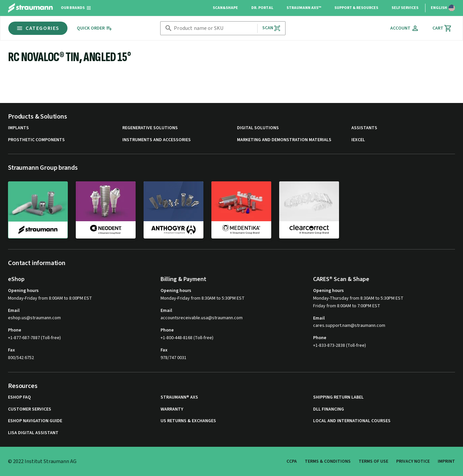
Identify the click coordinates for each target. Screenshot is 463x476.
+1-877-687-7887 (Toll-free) (34, 338)
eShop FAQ (19, 397)
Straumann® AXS (179, 397)
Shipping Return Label (338, 397)
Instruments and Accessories (157, 140)
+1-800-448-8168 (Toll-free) (187, 338)
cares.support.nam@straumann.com (349, 326)
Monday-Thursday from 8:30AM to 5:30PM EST (358, 298)
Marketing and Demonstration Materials (284, 140)
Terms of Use (373, 461)
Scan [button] (272, 28)
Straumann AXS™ (304, 8)
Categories (38, 28)
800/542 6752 (21, 358)
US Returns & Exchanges (188, 421)
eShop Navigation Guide (35, 421)
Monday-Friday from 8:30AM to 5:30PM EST (203, 298)
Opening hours (23, 291)
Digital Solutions (258, 128)
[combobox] (214, 28)
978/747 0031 (174, 358)
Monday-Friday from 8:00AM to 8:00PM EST (50, 298)
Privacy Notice (413, 461)
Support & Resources (356, 8)
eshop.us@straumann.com (34, 318)
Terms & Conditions (328, 461)
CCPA (292, 461)
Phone (15, 330)
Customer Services (30, 409)
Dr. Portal (262, 8)
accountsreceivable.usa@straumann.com (202, 318)
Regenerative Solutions (150, 128)
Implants (18, 128)
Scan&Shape (225, 8)
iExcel (358, 140)
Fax (11, 350)
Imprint (446, 461)
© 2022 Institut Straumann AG (42, 461)
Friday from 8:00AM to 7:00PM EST (347, 306)
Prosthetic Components (36, 140)
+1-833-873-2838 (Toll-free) (340, 345)
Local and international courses (352, 421)
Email (14, 311)
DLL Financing (329, 409)
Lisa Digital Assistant (33, 433)
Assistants (364, 128)
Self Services (405, 8)
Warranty (172, 409)
